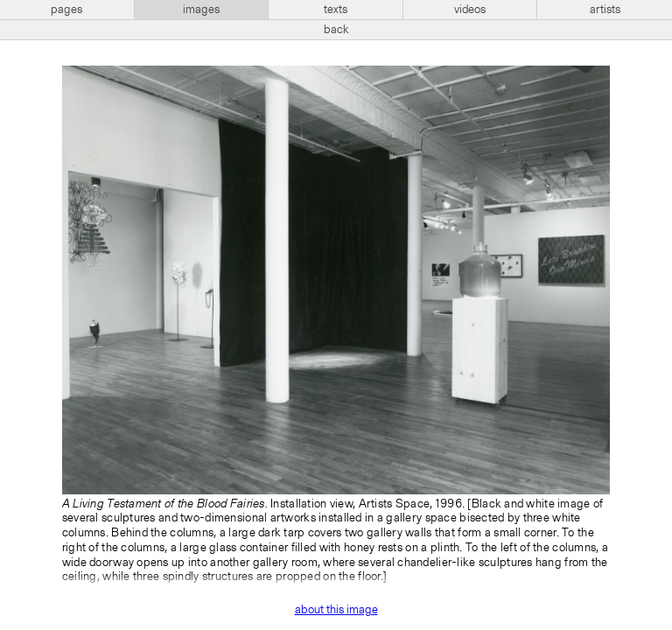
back (336, 30)
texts (336, 10)
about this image (336, 610)
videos (470, 10)
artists (605, 10)
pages (66, 10)
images (201, 10)
